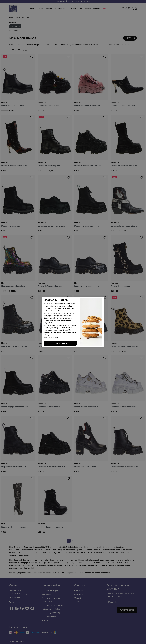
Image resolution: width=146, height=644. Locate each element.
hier (59, 325)
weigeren (65, 330)
